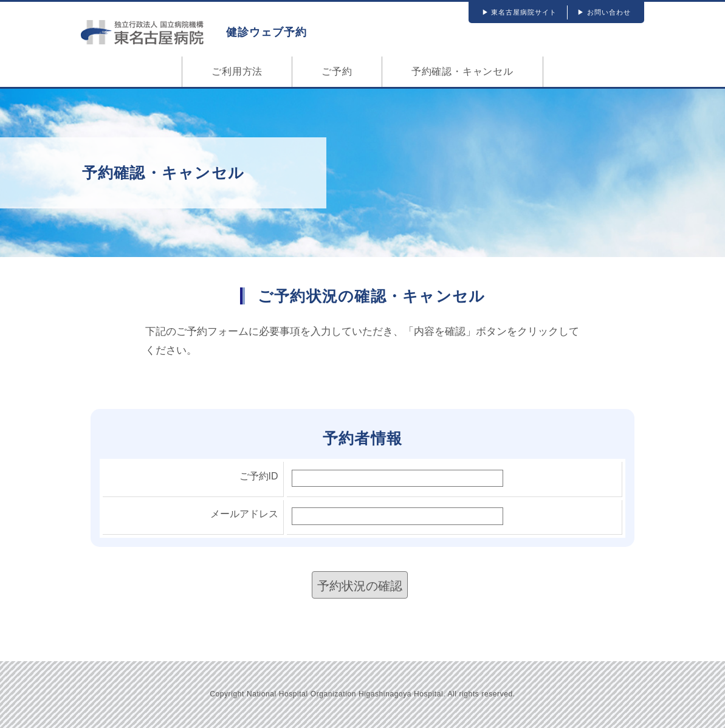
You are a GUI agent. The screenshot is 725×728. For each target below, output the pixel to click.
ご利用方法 (237, 71)
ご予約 (337, 71)
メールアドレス (244, 514)
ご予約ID (259, 476)
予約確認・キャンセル (462, 71)
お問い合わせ (609, 12)
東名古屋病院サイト (524, 12)
